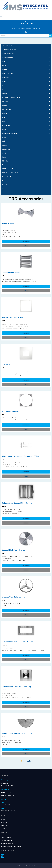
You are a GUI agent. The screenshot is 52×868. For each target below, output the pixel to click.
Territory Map (6, 825)
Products (4, 822)
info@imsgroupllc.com (8, 810)
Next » (28, 761)
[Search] (50, 36)
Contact (4, 828)
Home (3, 820)
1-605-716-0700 (26, 24)
